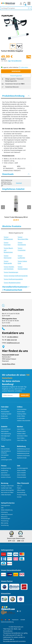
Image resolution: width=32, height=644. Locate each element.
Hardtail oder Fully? (6, 488)
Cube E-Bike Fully (22, 440)
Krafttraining (5, 470)
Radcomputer (5, 431)
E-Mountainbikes (22, 409)
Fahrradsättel (5, 455)
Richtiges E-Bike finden (7, 486)
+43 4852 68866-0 (12, 337)
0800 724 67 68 (12, 340)
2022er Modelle (21, 475)
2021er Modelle (21, 473)
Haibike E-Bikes (21, 434)
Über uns (20, 486)
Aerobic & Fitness (6, 477)
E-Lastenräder (21, 418)
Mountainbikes (5, 412)
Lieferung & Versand (7, 514)
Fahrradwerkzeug (6, 434)
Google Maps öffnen (9, 364)
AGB (2, 508)
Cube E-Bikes (21, 429)
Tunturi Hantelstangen (11, 272)
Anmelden (25, 395)
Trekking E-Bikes (22, 414)
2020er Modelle (21, 470)
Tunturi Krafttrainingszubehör (13, 279)
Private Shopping (22, 495)
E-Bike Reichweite (6, 495)
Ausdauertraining (6, 468)
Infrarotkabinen (5, 475)
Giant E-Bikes (21, 438)
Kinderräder (4, 416)
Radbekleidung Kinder (23, 453)
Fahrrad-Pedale (5, 449)
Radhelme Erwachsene (23, 456)
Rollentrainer (5, 418)
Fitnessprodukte (22, 477)
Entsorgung (4, 512)
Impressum (15, 620)
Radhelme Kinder (22, 458)
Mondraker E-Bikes (22, 436)
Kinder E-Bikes (21, 416)
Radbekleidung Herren (23, 451)
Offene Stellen (21, 490)
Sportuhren (4, 473)
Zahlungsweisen (6, 505)
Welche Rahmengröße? (7, 490)
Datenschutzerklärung (7, 622)
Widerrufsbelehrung (7, 510)
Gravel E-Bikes (21, 412)
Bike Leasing (5, 523)
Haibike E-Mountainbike (24, 421)
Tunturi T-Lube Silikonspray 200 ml (16, 217)
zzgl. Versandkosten (15, 61)
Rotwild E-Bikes (21, 431)
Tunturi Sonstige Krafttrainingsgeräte (16, 276)
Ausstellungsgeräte (22, 468)
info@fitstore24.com (13, 343)
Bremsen (4, 457)
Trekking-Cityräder (6, 414)
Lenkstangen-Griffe (6, 460)
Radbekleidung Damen (23, 449)
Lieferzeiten (23, 67)
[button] (3, 207)
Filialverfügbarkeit (16, 76)
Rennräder (4, 409)
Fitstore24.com (19, 627)
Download (19, 183)
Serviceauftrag (21, 492)
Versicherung (5, 525)
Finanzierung (5, 521)
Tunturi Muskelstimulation (12, 283)
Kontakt (19, 497)
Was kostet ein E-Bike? (7, 492)
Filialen (19, 488)
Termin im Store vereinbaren (11, 326)
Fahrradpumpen (6, 436)
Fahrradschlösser (6, 429)
